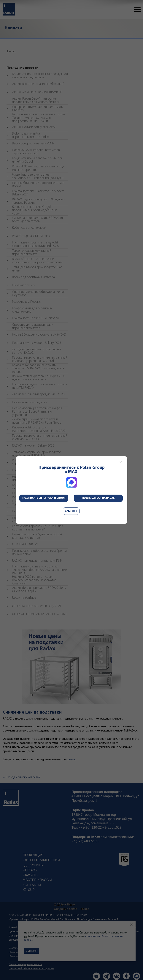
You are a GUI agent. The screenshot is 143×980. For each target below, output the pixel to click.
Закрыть (71, 511)
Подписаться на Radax (98, 498)
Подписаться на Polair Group (44, 498)
